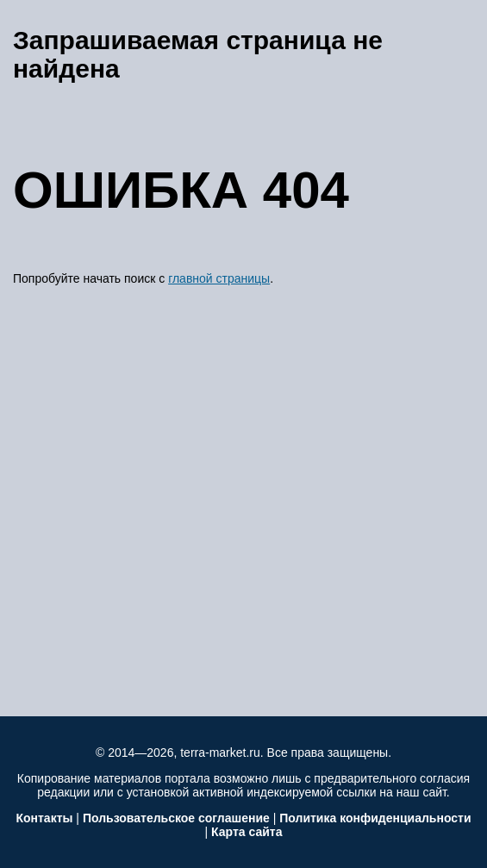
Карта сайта (247, 832)
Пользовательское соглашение (176, 818)
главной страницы (219, 278)
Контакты (44, 818)
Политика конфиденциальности (375, 818)
